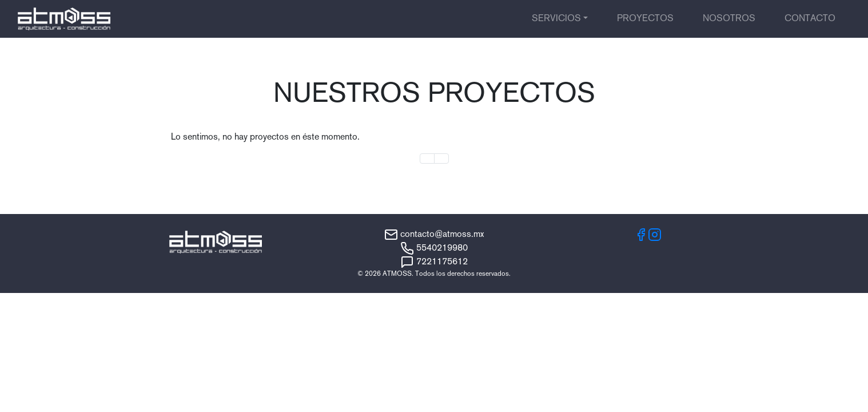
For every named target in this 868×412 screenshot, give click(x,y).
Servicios (556, 19)
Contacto (810, 19)
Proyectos (645, 19)
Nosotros (729, 19)
